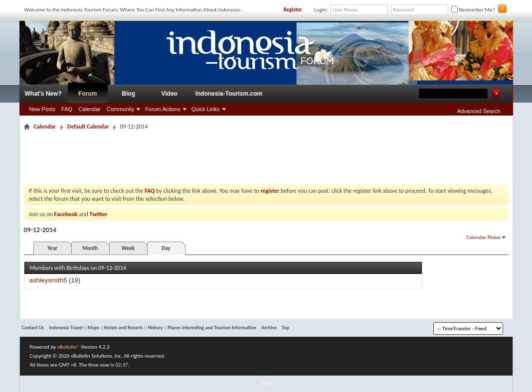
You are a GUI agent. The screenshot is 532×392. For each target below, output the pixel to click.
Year (52, 248)
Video (169, 94)
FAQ (67, 109)
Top (285, 327)
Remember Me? (473, 10)
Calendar (89, 109)
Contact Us (33, 327)
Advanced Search (479, 111)
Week (128, 248)
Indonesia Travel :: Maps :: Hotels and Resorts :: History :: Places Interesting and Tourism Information (153, 327)
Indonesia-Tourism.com (229, 94)
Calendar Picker (483, 237)
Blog (128, 94)
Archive (269, 327)
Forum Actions (163, 109)
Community (121, 109)
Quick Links (206, 109)
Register (292, 10)
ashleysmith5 (48, 280)
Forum (88, 94)
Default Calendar (88, 127)
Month (90, 248)
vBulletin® (69, 347)
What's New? (43, 94)
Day (166, 248)
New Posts (43, 109)
